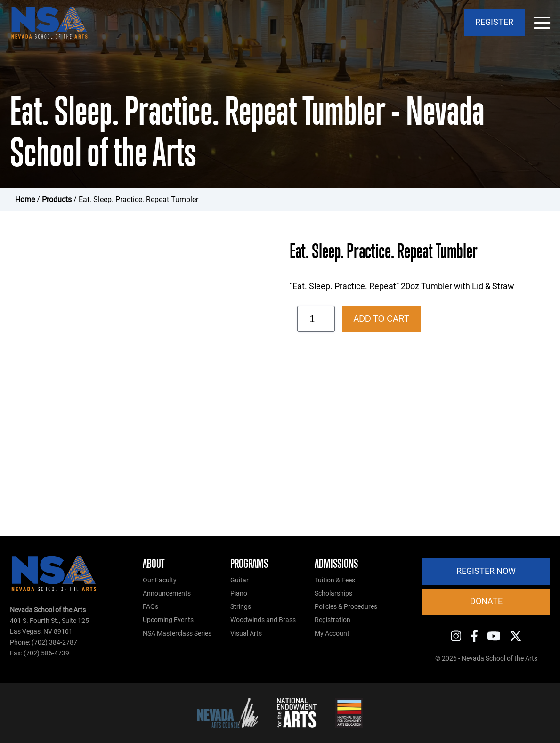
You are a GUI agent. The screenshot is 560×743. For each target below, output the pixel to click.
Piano (239, 594)
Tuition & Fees (335, 580)
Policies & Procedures (346, 607)
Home (25, 199)
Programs (249, 564)
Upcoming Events (168, 620)
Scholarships (333, 594)
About (154, 564)
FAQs (150, 607)
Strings (241, 607)
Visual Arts (246, 634)
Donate (486, 601)
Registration (333, 620)
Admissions (336, 564)
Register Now (486, 571)
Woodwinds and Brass (263, 620)
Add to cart (381, 319)
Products (57, 199)
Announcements (167, 594)
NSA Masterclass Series (177, 634)
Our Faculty (160, 580)
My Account (332, 634)
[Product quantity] (316, 319)
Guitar (239, 580)
